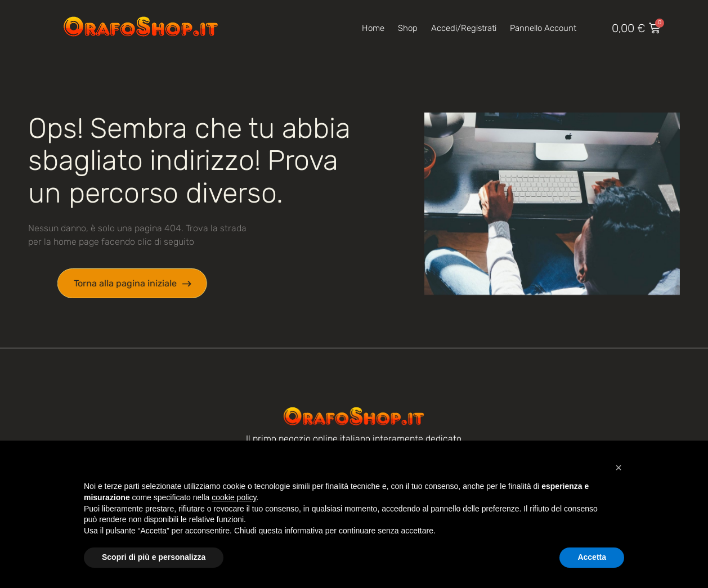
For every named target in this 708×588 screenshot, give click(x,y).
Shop (408, 28)
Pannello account (543, 28)
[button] (619, 468)
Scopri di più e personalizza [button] (154, 557)
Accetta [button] (592, 557)
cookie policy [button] (234, 497)
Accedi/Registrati (464, 28)
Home (373, 28)
